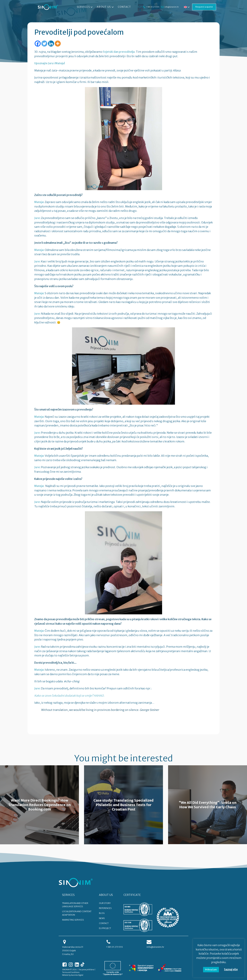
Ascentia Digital (77, 975)
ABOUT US (106, 895)
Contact (124, 7)
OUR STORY (105, 903)
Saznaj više (231, 969)
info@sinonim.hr (172, 7)
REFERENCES (105, 908)
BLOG (102, 913)
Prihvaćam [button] (211, 970)
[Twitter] (44, 44)
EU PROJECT (105, 928)
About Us (106, 7)
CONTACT (104, 923)
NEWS (102, 918)
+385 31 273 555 (153, 7)
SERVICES (68, 895)
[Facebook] (38, 44)
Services (85, 7)
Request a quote (204, 7)
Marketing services (73, 920)
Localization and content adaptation (77, 913)
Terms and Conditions (71, 972)
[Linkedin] (51, 44)
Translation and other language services (75, 905)
